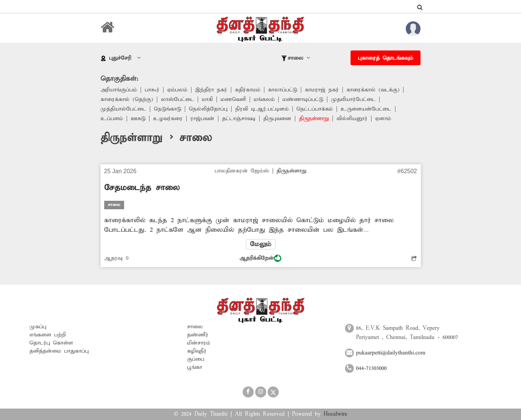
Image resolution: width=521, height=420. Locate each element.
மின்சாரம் (199, 343)
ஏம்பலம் (177, 90)
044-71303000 (371, 368)
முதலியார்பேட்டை (353, 99)
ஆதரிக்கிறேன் (260, 258)
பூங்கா (195, 367)
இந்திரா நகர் (211, 90)
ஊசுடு (138, 119)
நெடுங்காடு (168, 109)
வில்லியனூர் (352, 119)
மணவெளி (233, 99)
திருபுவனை (277, 119)
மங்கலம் (264, 99)
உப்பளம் (112, 119)
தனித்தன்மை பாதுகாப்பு (59, 351)
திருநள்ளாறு (314, 119)
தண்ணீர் (198, 335)
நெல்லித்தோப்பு (208, 109)
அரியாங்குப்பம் (119, 90)
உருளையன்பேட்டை (366, 109)
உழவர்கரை (168, 119)
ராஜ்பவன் (202, 119)
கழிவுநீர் (197, 351)
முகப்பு (38, 327)
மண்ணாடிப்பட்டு (303, 99)
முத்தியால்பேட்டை (123, 109)
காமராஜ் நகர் (322, 90)
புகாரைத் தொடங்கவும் (386, 58)
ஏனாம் (383, 119)
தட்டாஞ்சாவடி (239, 119)
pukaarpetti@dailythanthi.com (391, 353)
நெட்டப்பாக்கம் (315, 109)
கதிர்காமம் (248, 90)
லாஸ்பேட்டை (177, 99)
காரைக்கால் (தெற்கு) (127, 99)
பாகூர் (152, 90)
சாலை (195, 327)
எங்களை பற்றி (48, 335)
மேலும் (261, 244)
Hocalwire (335, 414)
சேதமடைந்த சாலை (142, 188)
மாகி (207, 99)
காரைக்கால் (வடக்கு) (373, 90)
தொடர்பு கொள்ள (51, 343)
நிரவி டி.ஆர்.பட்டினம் (262, 109)
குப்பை (196, 359)
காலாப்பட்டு (283, 90)
